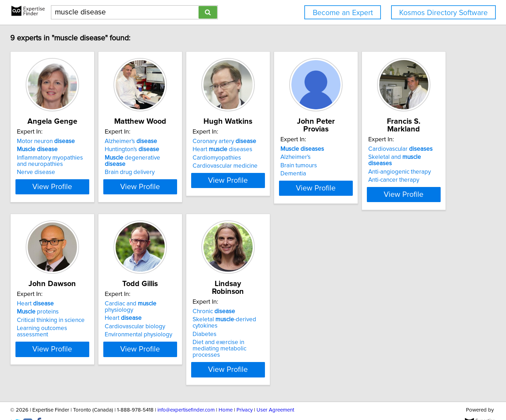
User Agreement (275, 395)
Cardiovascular (81, 302)
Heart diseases (290, 149)
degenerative (193, 158)
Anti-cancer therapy (74, 327)
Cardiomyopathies (284, 158)
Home (226, 395)
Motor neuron (78, 141)
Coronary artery (291, 141)
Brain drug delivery (179, 166)
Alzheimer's (180, 141)
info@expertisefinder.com (186, 395)
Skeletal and (88, 310)
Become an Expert (343, 13)
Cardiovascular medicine (292, 166)
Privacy (245, 395)
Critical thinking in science (188, 319)
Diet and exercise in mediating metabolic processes (405, 336)
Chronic (386, 302)
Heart (173, 302)
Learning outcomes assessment (196, 327)
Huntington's (181, 149)
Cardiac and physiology (300, 302)
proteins (175, 310)
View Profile (93, 193)
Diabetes (377, 325)
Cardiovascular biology (290, 319)
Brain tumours (383, 158)
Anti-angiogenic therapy (80, 319)
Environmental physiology (293, 327)
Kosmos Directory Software (443, 13)
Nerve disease (68, 172)
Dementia (378, 166)
